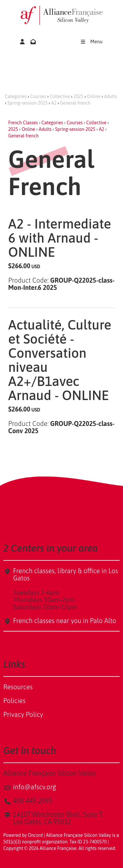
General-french (75, 103)
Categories (16, 96)
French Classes (23, 123)
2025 (78, 96)
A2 (54, 103)
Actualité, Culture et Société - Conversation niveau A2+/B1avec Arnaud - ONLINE (60, 360)
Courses (38, 96)
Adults (110, 96)
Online (94, 96)
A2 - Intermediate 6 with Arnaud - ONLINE (60, 238)
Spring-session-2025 (28, 103)
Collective (60, 96)
